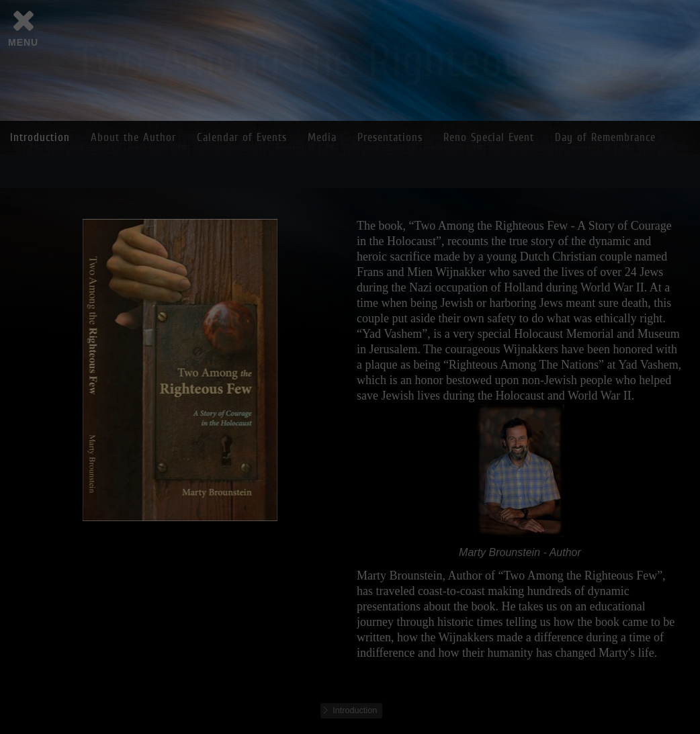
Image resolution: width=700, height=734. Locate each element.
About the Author (133, 137)
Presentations (390, 137)
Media (322, 137)
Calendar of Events (242, 137)
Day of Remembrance (605, 137)
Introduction (40, 137)
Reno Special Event (489, 137)
